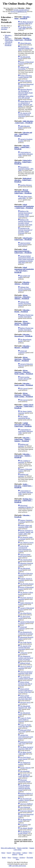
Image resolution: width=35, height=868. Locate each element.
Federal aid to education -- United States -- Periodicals (23, 162)
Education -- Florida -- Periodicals (22, 311)
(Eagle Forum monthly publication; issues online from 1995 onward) (26, 94)
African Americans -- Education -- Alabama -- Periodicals (23, 297)
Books (4, 858)
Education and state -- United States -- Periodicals (23, 134)
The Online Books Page (17, 4)
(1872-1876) (24, 731)
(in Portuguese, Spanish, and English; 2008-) (26, 532)
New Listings (17, 853)
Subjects (15, 854)
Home (3, 853)
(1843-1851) (25, 697)
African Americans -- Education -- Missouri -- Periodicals (23, 359)
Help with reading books (8, 848)
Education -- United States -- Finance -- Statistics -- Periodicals (23, 439)
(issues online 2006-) (25, 197)
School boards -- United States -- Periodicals (24, 239)
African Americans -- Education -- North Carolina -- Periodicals (24, 372)
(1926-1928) (25, 222)
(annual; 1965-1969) (26, 48)
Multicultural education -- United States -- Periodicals (23, 180)
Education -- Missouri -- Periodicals (22, 347)
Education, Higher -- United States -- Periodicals (22, 147)
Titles (31, 853)
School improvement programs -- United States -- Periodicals (23, 251)
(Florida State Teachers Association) (26, 316)
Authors (25, 853)
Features (15, 858)
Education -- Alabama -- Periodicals (22, 283)
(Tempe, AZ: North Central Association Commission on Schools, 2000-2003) (26, 259)
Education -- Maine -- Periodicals (22, 18)
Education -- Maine (8, 36)
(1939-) (25, 214)
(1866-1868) (25, 28)
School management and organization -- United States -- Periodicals (24, 206)
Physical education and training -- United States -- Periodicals (23, 192)
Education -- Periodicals (8, 44)
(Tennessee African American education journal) (24, 788)
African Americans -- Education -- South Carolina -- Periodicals (24, 395)
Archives (22, 858)
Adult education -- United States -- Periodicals (24, 122)
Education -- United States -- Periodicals (9, 40)
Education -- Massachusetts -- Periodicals (23, 335)
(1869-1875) (26, 23)
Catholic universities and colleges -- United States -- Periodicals (23, 425)
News (9, 858)
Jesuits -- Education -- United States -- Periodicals (23, 486)
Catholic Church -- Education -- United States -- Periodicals (24, 406)
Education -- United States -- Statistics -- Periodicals (23, 456)
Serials (21, 854)
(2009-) (25, 526)
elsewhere (4, 29)
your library (5, 27)
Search (9, 853)
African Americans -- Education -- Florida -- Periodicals (23, 323)
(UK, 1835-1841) (25, 708)
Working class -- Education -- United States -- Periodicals (24, 501)
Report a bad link (23, 848)
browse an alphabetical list (19, 11)
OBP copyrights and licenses (17, 866)
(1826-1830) (25, 673)
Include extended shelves (21, 10)
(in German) (25, 538)
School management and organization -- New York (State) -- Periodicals (24, 270)
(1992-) (25, 154)
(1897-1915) (25, 743)
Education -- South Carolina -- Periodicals (24, 384)
